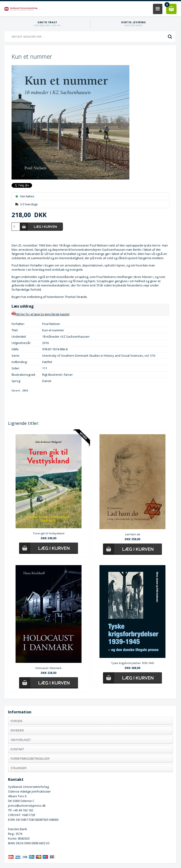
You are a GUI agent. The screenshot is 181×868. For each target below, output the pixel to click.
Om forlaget (21, 740)
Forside (17, 721)
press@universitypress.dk (27, 805)
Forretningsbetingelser (30, 759)
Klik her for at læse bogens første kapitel (40, 314)
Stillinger (19, 768)
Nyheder (17, 730)
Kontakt (17, 749)
